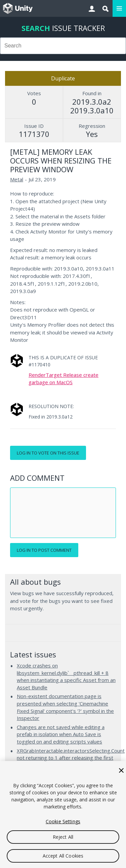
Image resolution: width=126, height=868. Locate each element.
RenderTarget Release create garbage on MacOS (64, 378)
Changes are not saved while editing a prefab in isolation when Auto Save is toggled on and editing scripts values (61, 734)
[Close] (121, 770)
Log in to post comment (44, 550)
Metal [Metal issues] (17, 179)
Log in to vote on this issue (48, 453)
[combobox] (63, 46)
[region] (63, 815)
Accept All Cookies (63, 856)
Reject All (63, 837)
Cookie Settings (63, 821)
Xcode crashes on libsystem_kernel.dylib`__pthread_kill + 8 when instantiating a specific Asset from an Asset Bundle (66, 676)
